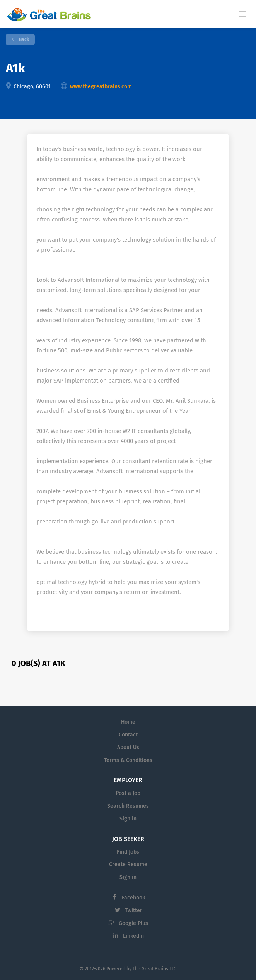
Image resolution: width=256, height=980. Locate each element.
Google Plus (133, 923)
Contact (128, 735)
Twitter (134, 910)
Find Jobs (128, 852)
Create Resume (128, 864)
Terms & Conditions (128, 760)
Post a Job (128, 793)
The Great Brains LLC (154, 969)
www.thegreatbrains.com (101, 87)
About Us (128, 747)
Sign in (128, 819)
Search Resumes (128, 806)
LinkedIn (133, 936)
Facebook (133, 898)
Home (128, 722)
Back (23, 39)
